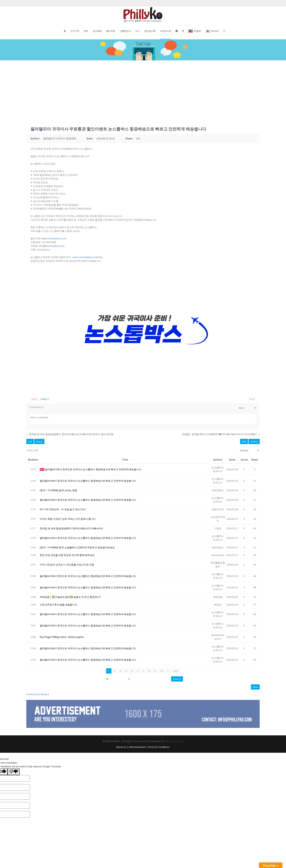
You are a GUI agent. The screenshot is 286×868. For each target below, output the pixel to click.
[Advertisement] (143, 89)
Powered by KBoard (38, 694)
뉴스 (138, 31)
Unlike (45, 399)
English (195, 31)
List (30, 441)
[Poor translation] (14, 772)
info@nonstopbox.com (52, 246)
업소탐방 (97, 31)
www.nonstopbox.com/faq (87, 257)
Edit (244, 441)
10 (162, 671)
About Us (121, 747)
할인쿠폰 (111, 31)
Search (177, 679)
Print (252, 399)
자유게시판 (166, 31)
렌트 (86, 31)
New (255, 687)
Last (175, 671)
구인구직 (75, 31)
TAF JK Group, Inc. (174, 741)
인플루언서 (125, 31)
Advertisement (137, 747)
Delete (254, 441)
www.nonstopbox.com (54, 238)
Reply (39, 441)
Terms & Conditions (159, 747)
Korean (212, 31)
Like (35, 399)
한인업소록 (150, 31)
